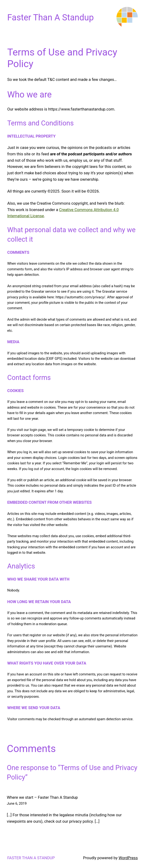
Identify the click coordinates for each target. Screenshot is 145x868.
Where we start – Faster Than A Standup (42, 797)
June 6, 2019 (17, 803)
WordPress (128, 858)
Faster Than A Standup (51, 18)
